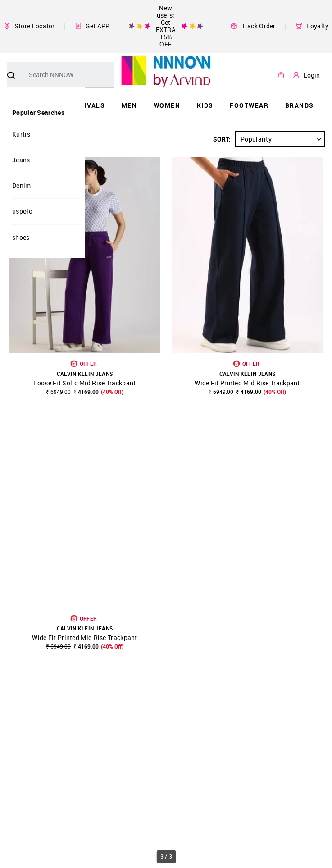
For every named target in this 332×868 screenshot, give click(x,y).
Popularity (282, 139)
